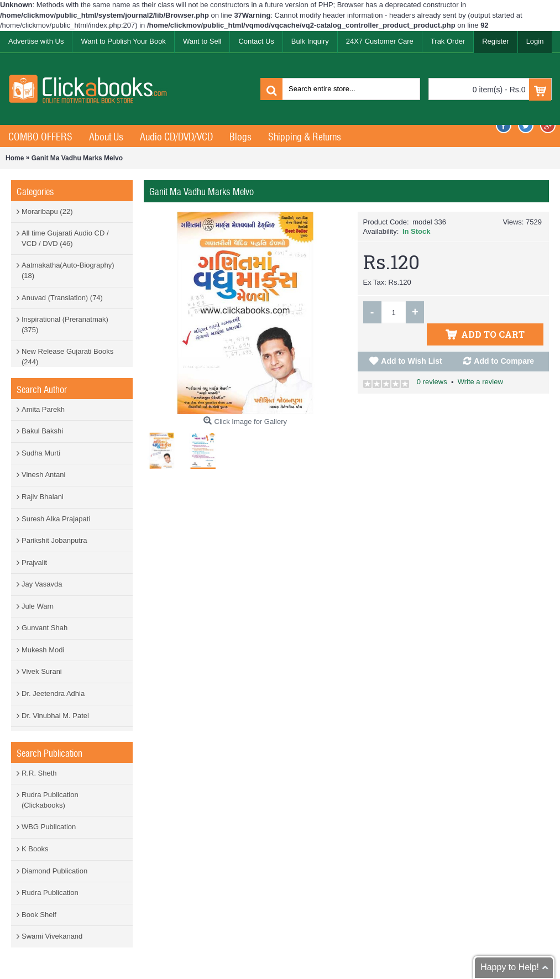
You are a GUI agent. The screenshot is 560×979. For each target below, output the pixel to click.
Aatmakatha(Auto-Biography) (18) (68, 270)
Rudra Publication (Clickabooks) (50, 800)
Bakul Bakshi (42, 431)
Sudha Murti (41, 453)
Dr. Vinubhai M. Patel (55, 716)
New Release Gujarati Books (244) (67, 357)
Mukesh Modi (43, 650)
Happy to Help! (510, 967)
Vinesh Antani (43, 475)
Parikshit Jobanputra (54, 540)
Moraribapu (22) (47, 211)
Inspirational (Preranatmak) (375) (65, 324)
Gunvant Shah (45, 628)
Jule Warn (38, 606)
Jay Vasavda (42, 584)
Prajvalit (34, 562)
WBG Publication (49, 827)
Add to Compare (504, 339)
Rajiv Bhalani (43, 497)
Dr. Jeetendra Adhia (53, 693)
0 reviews (432, 360)
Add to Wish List (411, 339)
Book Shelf (39, 915)
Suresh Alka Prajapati (56, 519)
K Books (35, 849)
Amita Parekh (43, 409)
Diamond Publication (54, 871)
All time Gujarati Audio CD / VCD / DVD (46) (65, 238)
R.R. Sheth (39, 773)
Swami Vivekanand (52, 936)
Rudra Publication (50, 892)
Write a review (480, 360)
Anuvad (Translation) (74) (62, 298)
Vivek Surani (42, 671)
